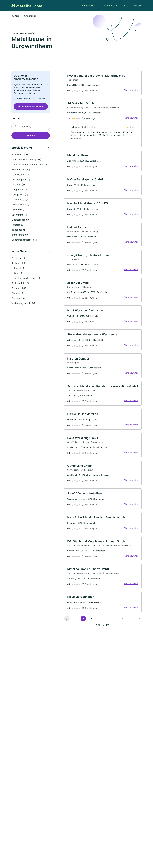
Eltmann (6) (18, 293)
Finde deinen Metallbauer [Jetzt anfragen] (31, 107)
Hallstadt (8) (18, 268)
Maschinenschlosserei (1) (24, 240)
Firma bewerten (131, 90)
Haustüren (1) (18, 210)
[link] (103, 83)
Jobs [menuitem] (126, 6)
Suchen (31, 136)
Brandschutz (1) (20, 235)
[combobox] (31, 127)
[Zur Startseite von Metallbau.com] (27, 6)
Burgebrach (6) (19, 288)
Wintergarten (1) (20, 200)
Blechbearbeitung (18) (23, 170)
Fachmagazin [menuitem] (110, 6)
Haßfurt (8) (17, 273)
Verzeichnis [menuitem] (88, 6)
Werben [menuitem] (138, 6)
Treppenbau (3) (20, 190)
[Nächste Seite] (139, 621)
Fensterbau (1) (19, 225)
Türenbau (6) (18, 185)
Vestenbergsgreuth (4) (23, 303)
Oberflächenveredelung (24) (26, 160)
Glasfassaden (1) (20, 220)
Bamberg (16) (18, 258)
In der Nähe (19, 251)
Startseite (16, 16)
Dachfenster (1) (19, 215)
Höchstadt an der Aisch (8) (26, 278)
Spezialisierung (22, 148)
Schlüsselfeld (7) (20, 283)
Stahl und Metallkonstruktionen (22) (30, 165)
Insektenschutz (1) (21, 205)
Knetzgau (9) (18, 263)
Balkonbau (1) (19, 230)
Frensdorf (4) (18, 298)
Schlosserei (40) (20, 155)
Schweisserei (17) (21, 175)
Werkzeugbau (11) (21, 180)
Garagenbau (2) (20, 195)
